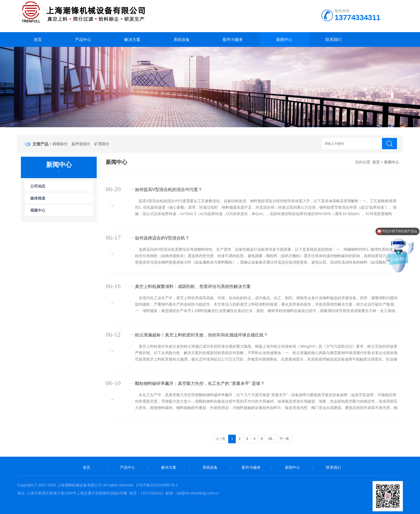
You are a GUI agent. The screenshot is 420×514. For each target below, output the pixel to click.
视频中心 (38, 210)
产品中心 (83, 40)
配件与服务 (233, 40)
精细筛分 (60, 144)
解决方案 (132, 40)
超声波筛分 (81, 144)
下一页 (284, 439)
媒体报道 (38, 198)
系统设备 (182, 40)
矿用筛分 (102, 144)
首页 (38, 40)
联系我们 (333, 40)
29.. (271, 439)
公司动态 (38, 186)
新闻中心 (284, 40)
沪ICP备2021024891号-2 (157, 485)
